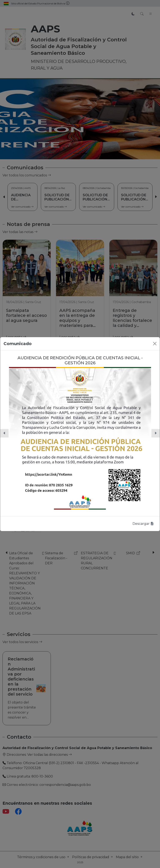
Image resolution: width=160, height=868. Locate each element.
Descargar (143, 524)
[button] (4, 433)
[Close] (155, 344)
